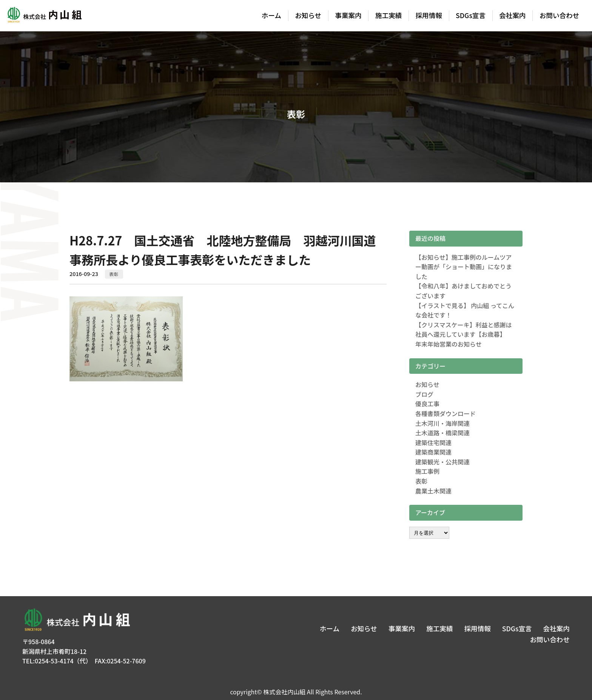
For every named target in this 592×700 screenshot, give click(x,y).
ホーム (271, 15)
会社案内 (512, 15)
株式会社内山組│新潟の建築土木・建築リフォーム (44, 16)
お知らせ (308, 15)
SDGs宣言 (471, 15)
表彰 (114, 274)
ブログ (424, 394)
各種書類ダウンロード (446, 413)
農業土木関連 (433, 491)
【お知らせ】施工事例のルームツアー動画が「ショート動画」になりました (464, 267)
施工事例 (427, 471)
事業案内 (348, 15)
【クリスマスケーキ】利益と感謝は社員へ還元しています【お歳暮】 (464, 330)
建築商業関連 (433, 452)
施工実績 (388, 15)
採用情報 (429, 15)
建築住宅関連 (433, 443)
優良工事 (427, 404)
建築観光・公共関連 (442, 462)
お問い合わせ (560, 15)
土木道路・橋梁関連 (442, 433)
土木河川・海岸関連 (442, 423)
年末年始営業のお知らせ (449, 344)
